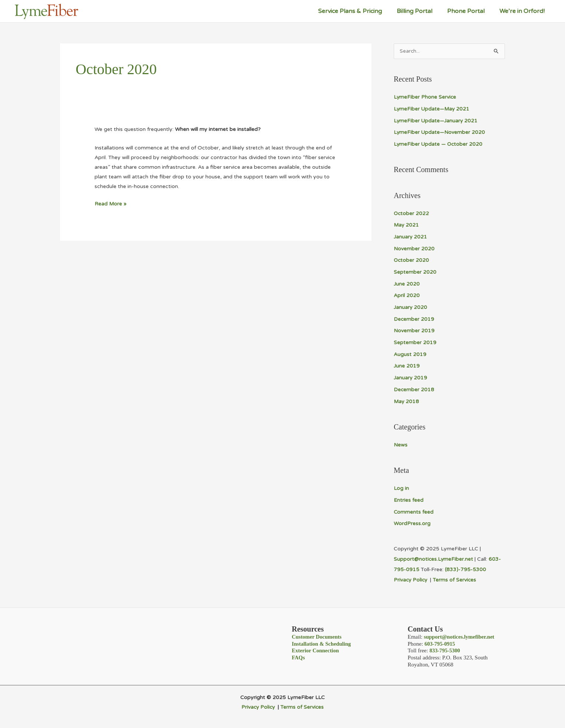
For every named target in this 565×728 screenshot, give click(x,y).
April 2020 (407, 295)
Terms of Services (456, 578)
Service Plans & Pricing (360, 11)
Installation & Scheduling (322, 642)
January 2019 (411, 377)
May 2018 (407, 400)
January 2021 (411, 237)
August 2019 (410, 354)
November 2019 (414, 330)
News (401, 444)
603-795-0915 (440, 642)
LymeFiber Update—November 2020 (440, 133)
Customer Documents (317, 635)
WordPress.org (412, 522)
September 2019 (415, 342)
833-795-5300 (445, 649)
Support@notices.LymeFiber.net (434, 558)
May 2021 (407, 225)
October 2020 (412, 260)
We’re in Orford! (523, 11)
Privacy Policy (413, 578)
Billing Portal (422, 11)
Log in (401, 487)
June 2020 (407, 284)
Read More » (111, 204)
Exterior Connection (316, 649)
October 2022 (412, 213)
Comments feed (414, 510)
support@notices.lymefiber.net (460, 635)
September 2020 (415, 272)
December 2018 (414, 388)
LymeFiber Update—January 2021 (436, 121)
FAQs (298, 656)
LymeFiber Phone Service (425, 97)
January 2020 (411, 307)
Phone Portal (470, 11)
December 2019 (414, 318)
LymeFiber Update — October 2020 (439, 144)
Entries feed (409, 499)
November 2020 (414, 248)
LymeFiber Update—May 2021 (432, 109)
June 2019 (407, 365)
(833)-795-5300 (465, 568)
